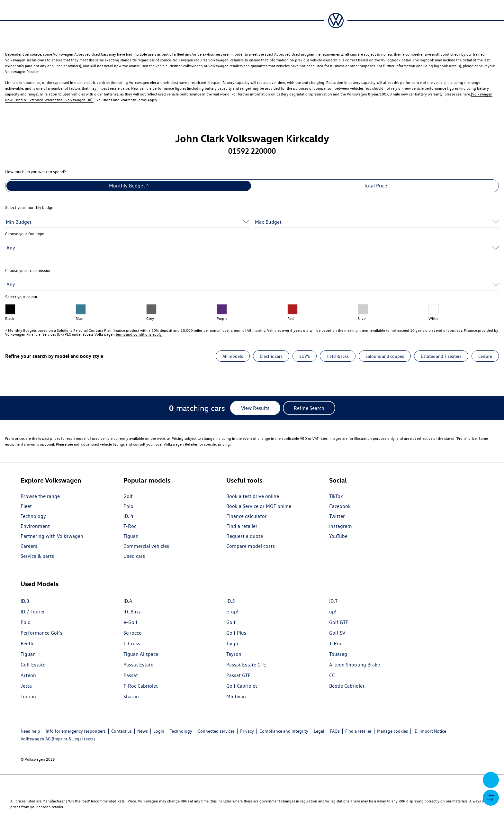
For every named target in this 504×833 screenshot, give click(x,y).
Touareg (338, 654)
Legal (319, 731)
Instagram (341, 526)
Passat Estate (138, 665)
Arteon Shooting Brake (355, 665)
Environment (35, 526)
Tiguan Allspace (141, 654)
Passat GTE (239, 675)
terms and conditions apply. (139, 334)
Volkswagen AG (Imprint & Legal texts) (58, 739)
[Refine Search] (309, 408)
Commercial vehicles (146, 546)
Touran (28, 697)
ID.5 (231, 601)
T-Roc (130, 526)
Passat (131, 675)
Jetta (26, 686)
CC (332, 675)
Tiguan (131, 536)
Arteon (28, 675)
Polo (128, 506)
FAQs (335, 731)
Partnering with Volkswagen (52, 536)
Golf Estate (33, 665)
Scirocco (133, 633)
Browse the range (40, 496)
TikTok (336, 496)
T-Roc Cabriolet (141, 686)
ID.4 (128, 601)
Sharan (131, 697)
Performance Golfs (41, 633)
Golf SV (337, 633)
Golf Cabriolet (242, 686)
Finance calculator (247, 516)
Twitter (337, 516)
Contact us (122, 731)
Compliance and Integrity (284, 731)
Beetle (27, 643)
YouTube (338, 536)
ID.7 (333, 601)
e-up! (232, 612)
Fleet (26, 506)
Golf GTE (339, 622)
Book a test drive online (253, 496)
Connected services (216, 731)
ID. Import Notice (430, 731)
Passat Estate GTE (246, 665)
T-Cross (132, 643)
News (143, 731)
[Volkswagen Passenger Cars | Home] (336, 21)
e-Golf (130, 622)
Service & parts (37, 556)
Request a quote (245, 536)
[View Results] (255, 408)
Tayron (234, 654)
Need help (30, 731)
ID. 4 (128, 516)
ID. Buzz (132, 612)
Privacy (247, 731)
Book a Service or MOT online (259, 506)
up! (333, 612)
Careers (29, 546)
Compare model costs (251, 546)
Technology (33, 516)
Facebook (340, 506)
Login (159, 731)
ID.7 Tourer (33, 612)
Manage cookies (392, 731)
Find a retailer (242, 526)
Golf (128, 496)
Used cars (134, 556)
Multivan (236, 697)
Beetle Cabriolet (347, 686)
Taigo (232, 643)
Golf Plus (236, 633)
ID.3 (25, 601)
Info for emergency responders (76, 731)
